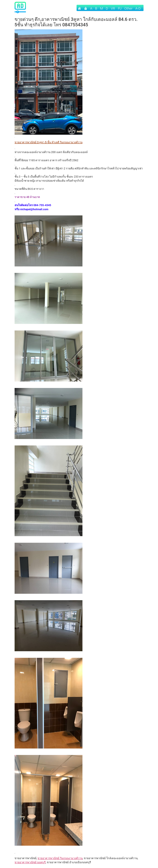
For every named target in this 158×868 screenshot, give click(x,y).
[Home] (79, 8)
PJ (120, 8)
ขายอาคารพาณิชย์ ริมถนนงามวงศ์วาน (60, 858)
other (128, 8)
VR (113, 8)
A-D (138, 8)
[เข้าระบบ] (86, 8)
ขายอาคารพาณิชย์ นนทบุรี (30, 862)
